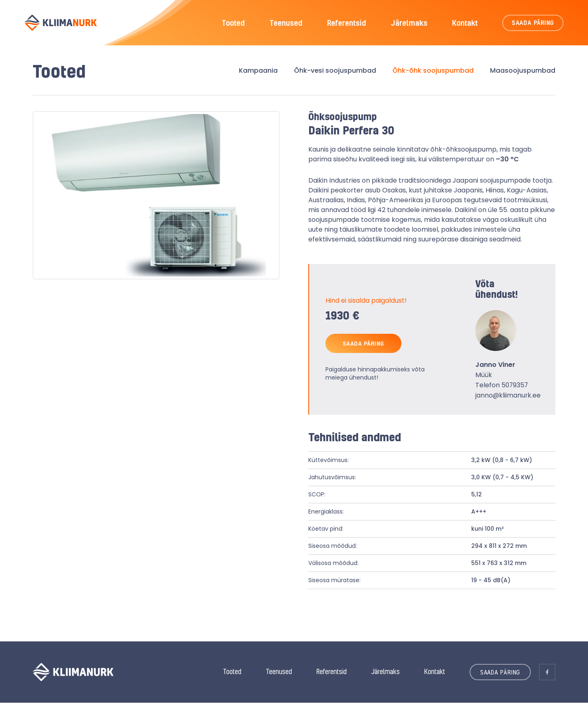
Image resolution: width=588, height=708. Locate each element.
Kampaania (258, 75)
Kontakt (465, 25)
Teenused (286, 25)
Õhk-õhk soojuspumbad (433, 75)
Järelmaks (409, 25)
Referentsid (347, 25)
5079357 (514, 390)
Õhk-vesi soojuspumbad (335, 75)
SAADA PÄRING (533, 24)
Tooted (233, 25)
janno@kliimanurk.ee (508, 401)
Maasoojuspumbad (523, 75)
